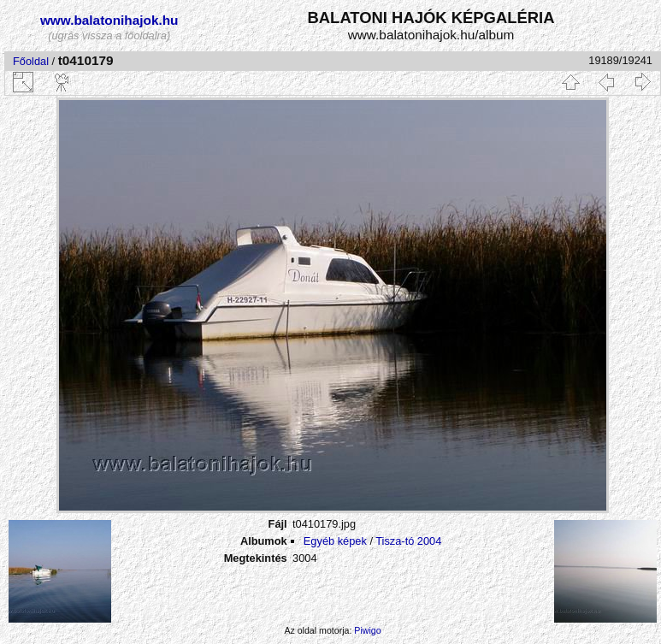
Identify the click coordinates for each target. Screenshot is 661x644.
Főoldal (31, 61)
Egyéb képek (335, 541)
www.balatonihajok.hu (109, 20)
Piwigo (367, 630)
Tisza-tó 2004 (408, 541)
